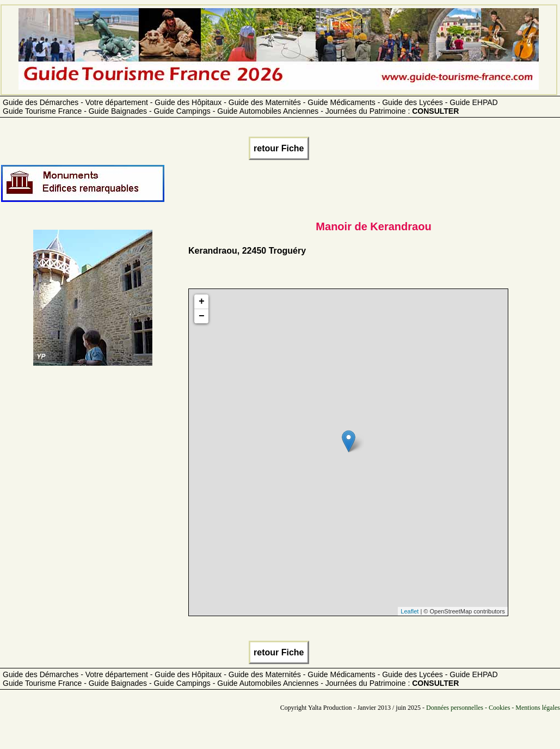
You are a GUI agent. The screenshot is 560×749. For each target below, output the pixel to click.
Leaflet (410, 611)
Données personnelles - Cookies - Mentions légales (493, 708)
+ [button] (202, 302)
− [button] (202, 316)
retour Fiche (279, 148)
